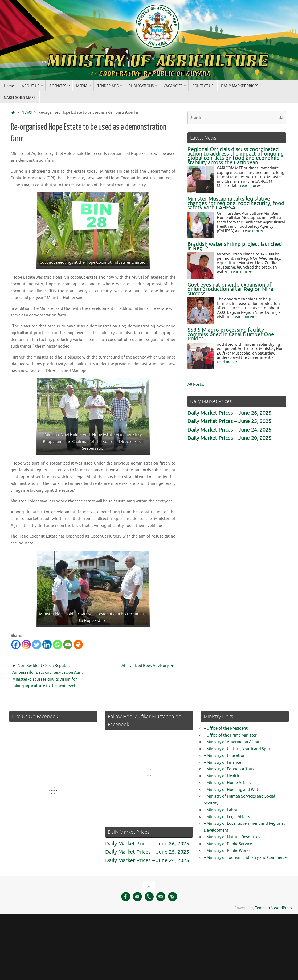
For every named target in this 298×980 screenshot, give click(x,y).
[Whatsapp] (57, 644)
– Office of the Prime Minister (230, 735)
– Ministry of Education (225, 756)
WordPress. (283, 908)
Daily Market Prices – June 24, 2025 (229, 430)
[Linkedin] (47, 644)
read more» (250, 186)
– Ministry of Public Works (227, 851)
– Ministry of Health (221, 776)
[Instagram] (26, 644)
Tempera (262, 908)
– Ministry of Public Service (228, 844)
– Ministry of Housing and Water (233, 790)
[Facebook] (16, 644)
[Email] (68, 644)
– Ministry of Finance (222, 763)
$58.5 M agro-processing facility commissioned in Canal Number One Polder (231, 334)
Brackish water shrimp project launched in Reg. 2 (235, 246)
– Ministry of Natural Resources (232, 837)
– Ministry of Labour (222, 810)
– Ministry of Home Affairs (227, 783)
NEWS (27, 113)
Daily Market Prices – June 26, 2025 (229, 413)
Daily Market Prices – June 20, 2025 (229, 438)
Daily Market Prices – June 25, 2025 (229, 421)
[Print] (78, 644)
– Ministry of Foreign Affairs (229, 769)
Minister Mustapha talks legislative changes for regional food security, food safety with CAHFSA (236, 203)
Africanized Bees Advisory (148, 666)
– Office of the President (226, 728)
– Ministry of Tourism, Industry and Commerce (245, 858)
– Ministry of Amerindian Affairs (233, 742)
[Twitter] (37, 644)
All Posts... (197, 385)
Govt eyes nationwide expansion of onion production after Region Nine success (230, 289)
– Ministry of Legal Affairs (227, 817)
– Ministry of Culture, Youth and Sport (238, 749)
